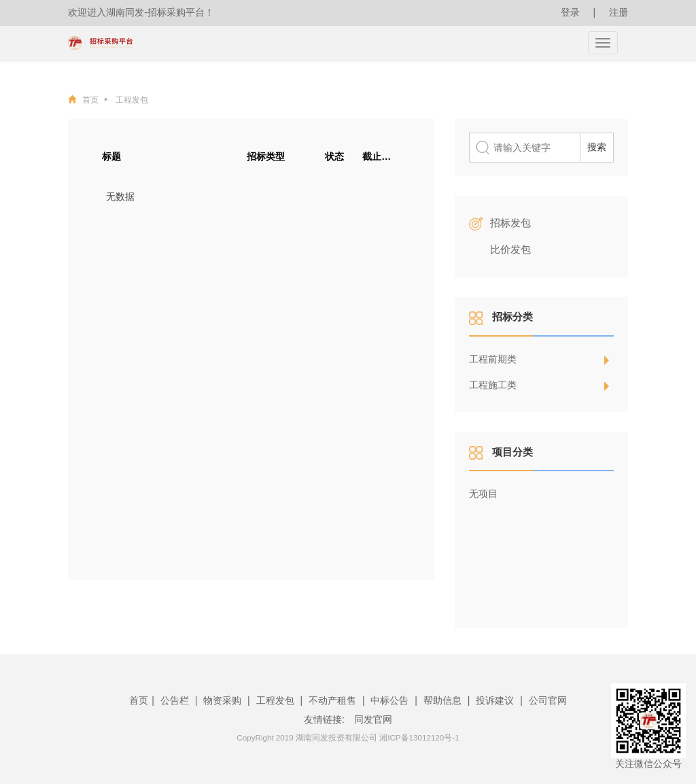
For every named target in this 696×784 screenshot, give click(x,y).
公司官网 (548, 700)
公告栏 (175, 700)
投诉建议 (495, 700)
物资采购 (222, 700)
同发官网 (373, 719)
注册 (619, 12)
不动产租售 (332, 700)
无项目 (483, 494)
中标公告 (389, 700)
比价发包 (510, 249)
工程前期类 (493, 359)
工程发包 (132, 100)
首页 (95, 100)
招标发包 (510, 223)
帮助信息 (442, 700)
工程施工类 (493, 385)
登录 (570, 12)
